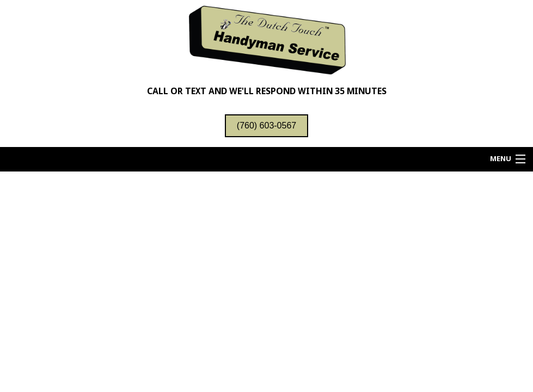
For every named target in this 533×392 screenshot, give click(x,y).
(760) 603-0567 (266, 125)
